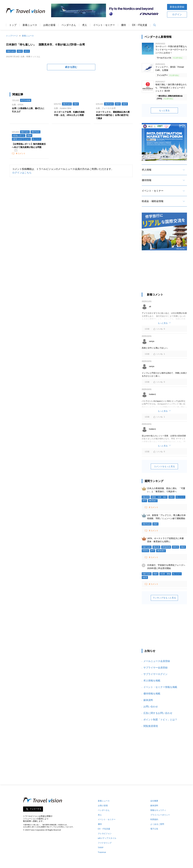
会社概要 (154, 801)
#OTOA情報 (26, 100)
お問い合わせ (151, 707)
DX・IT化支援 (140, 25)
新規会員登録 (177, 7)
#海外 (20, 51)
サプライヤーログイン (155, 674)
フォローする (35, 809)
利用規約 (154, 819)
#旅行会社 (11, 51)
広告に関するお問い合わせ (158, 713)
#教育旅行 (153, 501)
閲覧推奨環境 (151, 726)
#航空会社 (67, 104)
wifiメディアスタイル (107, 838)
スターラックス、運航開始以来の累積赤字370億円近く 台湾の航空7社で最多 (113, 115)
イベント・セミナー (104, 25)
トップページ (12, 36)
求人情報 (147, 170)
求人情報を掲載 (152, 681)
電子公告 (154, 829)
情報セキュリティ (158, 810)
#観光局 (146, 497)
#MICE (175, 547)
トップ (13, 25)
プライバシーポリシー (160, 815)
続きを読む (71, 67)
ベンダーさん (69, 25)
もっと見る (164, 110)
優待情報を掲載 (152, 694)
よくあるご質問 (157, 824)
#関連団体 (166, 547)
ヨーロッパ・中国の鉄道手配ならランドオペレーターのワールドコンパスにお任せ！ (171, 50)
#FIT (144, 501)
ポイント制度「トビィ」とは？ (160, 720)
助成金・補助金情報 (153, 201)
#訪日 (27, 51)
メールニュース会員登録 (157, 661)
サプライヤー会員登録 (155, 668)
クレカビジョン (105, 833)
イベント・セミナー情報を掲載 (160, 687)
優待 (123, 25)
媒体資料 (148, 700)
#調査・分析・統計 (159, 497)
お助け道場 (49, 25)
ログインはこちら (22, 173)
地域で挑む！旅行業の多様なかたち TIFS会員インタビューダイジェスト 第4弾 (171, 88)
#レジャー (37, 139)
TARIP (101, 848)
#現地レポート (19, 136)
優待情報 (147, 180)
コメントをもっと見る (164, 466)
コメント (21, 153)
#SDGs (145, 551)
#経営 (125, 104)
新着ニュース (30, 25)
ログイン (177, 14)
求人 (85, 25)
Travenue (102, 852)
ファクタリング (105, 843)
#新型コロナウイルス (21, 139)
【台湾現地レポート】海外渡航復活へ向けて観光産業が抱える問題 (29, 146)
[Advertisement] (164, 273)
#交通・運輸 (165, 574)
